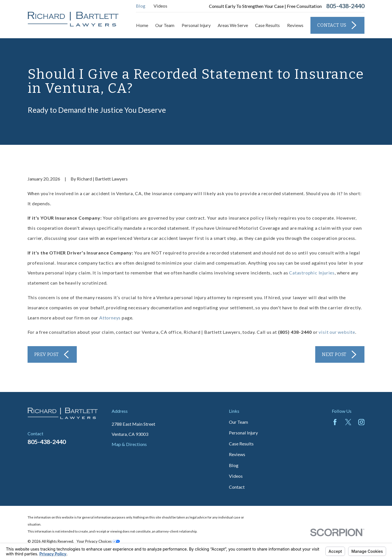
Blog (141, 6)
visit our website (337, 332)
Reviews (237, 454)
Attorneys (110, 318)
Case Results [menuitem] (267, 25)
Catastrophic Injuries (312, 273)
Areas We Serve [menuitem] (233, 25)
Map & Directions (129, 444)
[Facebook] (335, 422)
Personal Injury (243, 433)
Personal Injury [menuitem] (196, 25)
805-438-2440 (345, 6)
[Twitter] (348, 422)
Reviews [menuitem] (295, 25)
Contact (237, 487)
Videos (160, 6)
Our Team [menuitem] (165, 25)
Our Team (238, 422)
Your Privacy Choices (98, 541)
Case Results (241, 444)
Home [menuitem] (142, 25)
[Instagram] (361, 422)
